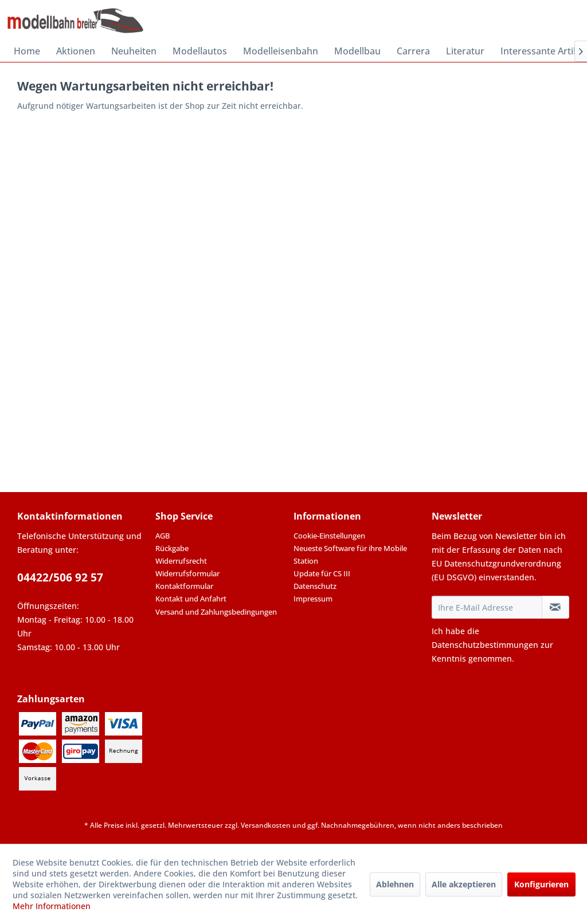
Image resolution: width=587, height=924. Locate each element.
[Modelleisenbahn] (281, 51)
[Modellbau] (357, 51)
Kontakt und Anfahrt (191, 599)
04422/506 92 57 (60, 577)
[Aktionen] (76, 51)
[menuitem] (27, 51)
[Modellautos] (200, 51)
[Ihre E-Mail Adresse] (487, 607)
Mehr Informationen (52, 906)
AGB (163, 536)
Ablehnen (395, 884)
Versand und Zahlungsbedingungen (216, 612)
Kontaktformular (184, 586)
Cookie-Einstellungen (329, 536)
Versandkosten (266, 825)
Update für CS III (322, 573)
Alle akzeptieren (464, 884)
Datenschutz (315, 586)
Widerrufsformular (187, 573)
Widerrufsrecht (181, 561)
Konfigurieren (541, 884)
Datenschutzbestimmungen (485, 645)
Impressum (313, 599)
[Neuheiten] (134, 51)
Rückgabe (172, 548)
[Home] (27, 51)
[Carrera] (413, 51)
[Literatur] (465, 51)
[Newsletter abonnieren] (555, 607)
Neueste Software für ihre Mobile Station (350, 555)
